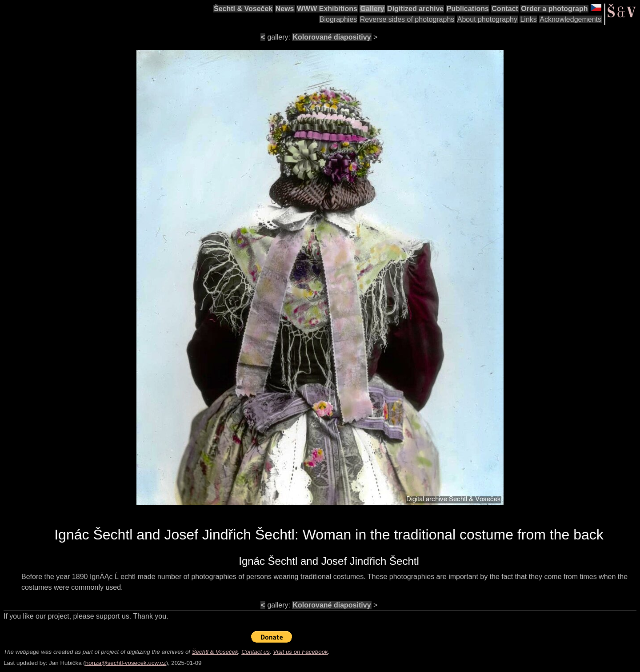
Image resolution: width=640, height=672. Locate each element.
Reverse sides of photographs (407, 19)
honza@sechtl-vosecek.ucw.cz (126, 663)
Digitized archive (415, 9)
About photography (487, 19)
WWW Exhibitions (327, 9)
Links (528, 19)
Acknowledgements (570, 19)
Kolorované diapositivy (332, 37)
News (285, 9)
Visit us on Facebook (300, 652)
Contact (505, 9)
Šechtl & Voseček (243, 9)
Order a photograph (554, 9)
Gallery (372, 9)
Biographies (338, 19)
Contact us (256, 652)
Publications (468, 9)
